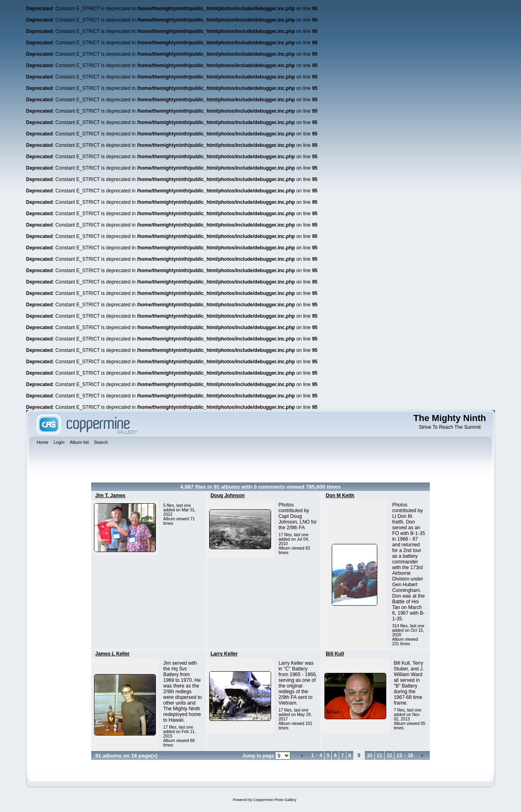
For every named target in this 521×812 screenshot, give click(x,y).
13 (399, 755)
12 (389, 755)
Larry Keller (224, 654)
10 (369, 755)
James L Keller (113, 654)
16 (410, 755)
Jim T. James (110, 495)
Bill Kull (335, 654)
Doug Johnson (228, 495)
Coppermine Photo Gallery (275, 800)
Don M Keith (340, 495)
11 (380, 755)
